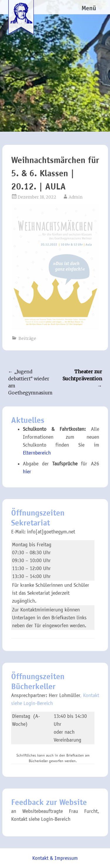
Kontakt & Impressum (55, 858)
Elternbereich (37, 453)
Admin (76, 197)
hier (27, 472)
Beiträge (27, 338)
